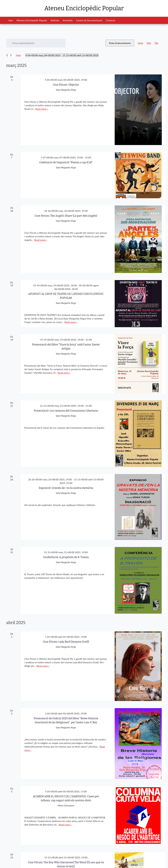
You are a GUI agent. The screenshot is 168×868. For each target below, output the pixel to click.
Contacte (111, 20)
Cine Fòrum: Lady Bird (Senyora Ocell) (66, 642)
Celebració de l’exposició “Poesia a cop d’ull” (66, 162)
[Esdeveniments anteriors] (7, 55)
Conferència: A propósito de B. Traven (66, 557)
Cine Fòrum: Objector (66, 85)
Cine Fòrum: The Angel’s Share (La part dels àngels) (66, 216)
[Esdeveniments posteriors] (11, 55)
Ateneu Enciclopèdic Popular (84, 8)
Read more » (42, 109)
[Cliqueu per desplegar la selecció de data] (62, 55)
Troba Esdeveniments (120, 43)
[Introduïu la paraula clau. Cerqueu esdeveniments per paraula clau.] (36, 43)
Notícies (55, 20)
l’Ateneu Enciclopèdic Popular (32, 20)
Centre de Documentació (89, 20)
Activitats (68, 20)
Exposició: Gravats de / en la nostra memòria (66, 488)
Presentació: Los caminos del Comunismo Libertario (66, 411)
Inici (11, 20)
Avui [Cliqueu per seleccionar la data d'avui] (18, 55)
